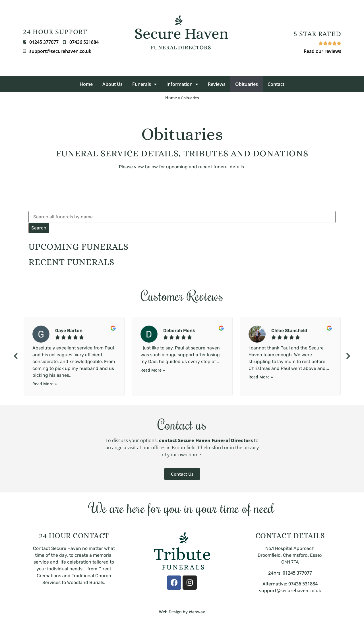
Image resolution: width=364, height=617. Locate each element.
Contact (276, 84)
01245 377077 (297, 573)
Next (348, 356)
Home (86, 84)
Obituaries (247, 84)
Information (182, 84)
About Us (112, 84)
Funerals (144, 84)
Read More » (45, 384)
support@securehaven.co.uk (290, 591)
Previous (16, 356)
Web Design (170, 612)
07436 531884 (303, 584)
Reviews (217, 84)
